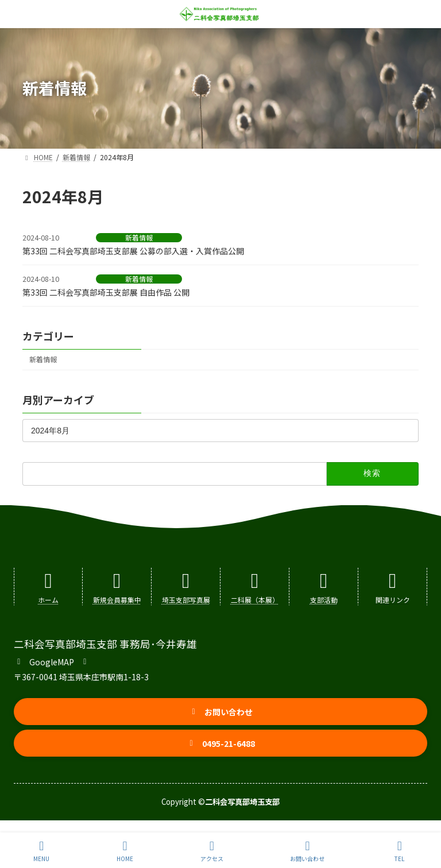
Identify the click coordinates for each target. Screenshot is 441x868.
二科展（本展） (255, 600)
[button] (52, 661)
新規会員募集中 (117, 600)
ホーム (48, 600)
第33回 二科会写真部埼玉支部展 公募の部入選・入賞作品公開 (133, 251)
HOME (125, 851)
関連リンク (393, 600)
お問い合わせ (307, 851)
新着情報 (139, 238)
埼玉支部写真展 (186, 600)
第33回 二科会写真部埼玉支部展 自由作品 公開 (106, 292)
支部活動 (324, 600)
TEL (400, 851)
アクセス (212, 851)
